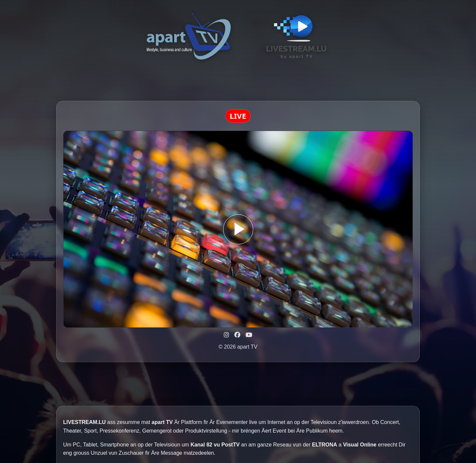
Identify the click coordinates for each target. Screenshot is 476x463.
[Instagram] (226, 335)
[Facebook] (237, 335)
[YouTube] (249, 335)
